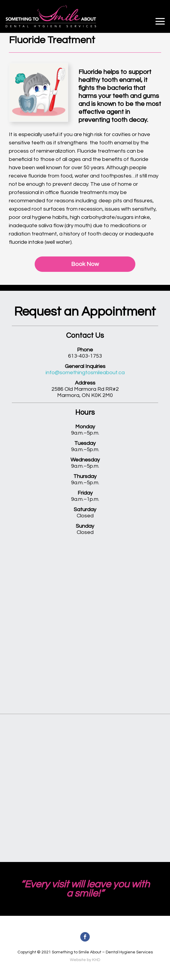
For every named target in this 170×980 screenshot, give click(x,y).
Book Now (85, 264)
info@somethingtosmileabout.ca (85, 373)
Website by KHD (85, 960)
